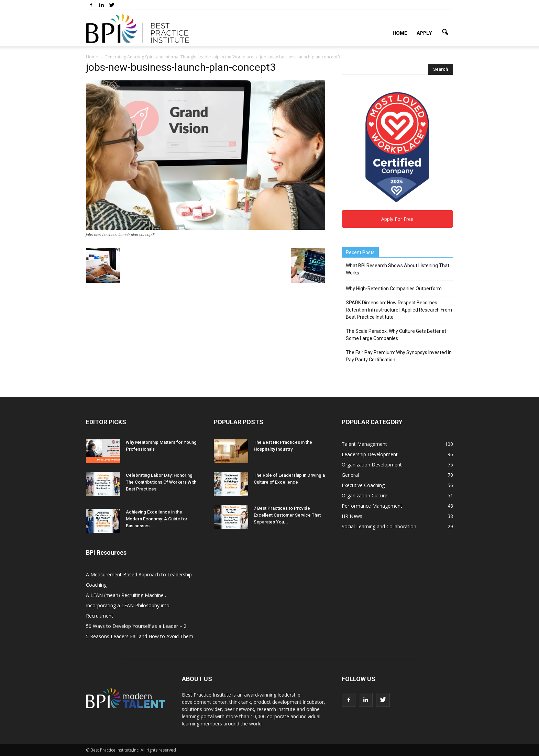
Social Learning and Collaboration (379, 526)
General (350, 475)
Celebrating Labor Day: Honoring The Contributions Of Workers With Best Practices (161, 482)
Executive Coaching (363, 485)
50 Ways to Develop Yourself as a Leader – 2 (136, 626)
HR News (352, 516)
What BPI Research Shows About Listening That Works (398, 269)
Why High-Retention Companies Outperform (394, 289)
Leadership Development (370, 454)
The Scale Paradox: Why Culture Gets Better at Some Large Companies (396, 335)
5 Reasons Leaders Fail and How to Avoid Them (140, 636)
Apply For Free (397, 219)
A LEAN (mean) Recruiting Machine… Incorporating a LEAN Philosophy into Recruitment (128, 605)
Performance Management (372, 506)
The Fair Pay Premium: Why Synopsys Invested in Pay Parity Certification (399, 356)
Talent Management (364, 444)
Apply (424, 33)
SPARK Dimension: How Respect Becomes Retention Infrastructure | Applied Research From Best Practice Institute (399, 310)
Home (400, 33)
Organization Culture (365, 495)
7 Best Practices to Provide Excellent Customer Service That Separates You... (287, 515)
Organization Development (372, 465)
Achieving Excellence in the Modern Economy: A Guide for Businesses (157, 519)
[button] (445, 32)
